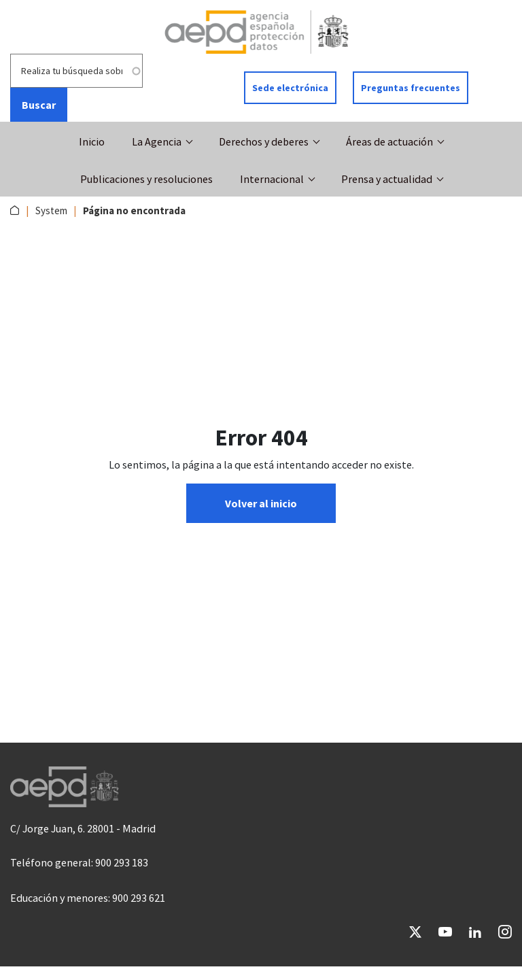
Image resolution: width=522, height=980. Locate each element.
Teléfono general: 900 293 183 (79, 862)
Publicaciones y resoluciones (146, 179)
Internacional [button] (272, 179)
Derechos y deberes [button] (264, 141)
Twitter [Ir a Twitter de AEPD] (415, 932)
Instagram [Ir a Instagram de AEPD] (505, 932)
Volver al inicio (261, 503)
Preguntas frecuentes (411, 88)
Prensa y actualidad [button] (387, 179)
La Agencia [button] (157, 141)
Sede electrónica (290, 88)
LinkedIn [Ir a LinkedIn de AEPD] (475, 932)
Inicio (92, 141)
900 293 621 (139, 898)
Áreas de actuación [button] (389, 141)
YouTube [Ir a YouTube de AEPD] (445, 932)
